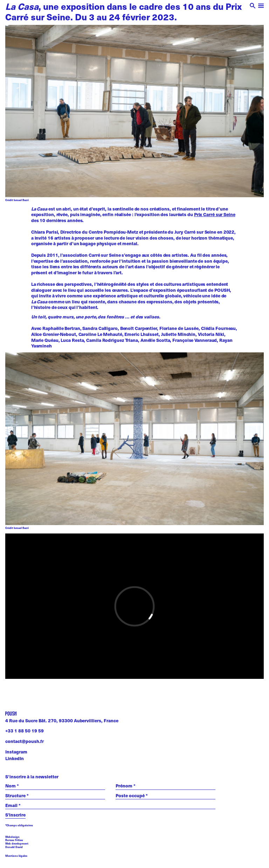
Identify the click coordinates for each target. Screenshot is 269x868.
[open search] (253, 6)
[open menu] (261, 6)
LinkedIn (15, 758)
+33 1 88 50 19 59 (25, 731)
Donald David (14, 847)
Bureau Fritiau (14, 840)
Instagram (16, 752)
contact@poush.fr (25, 741)
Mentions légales (16, 856)
